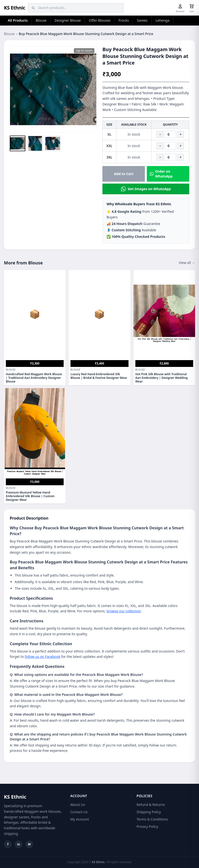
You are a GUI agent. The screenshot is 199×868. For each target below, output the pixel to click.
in (18, 844)
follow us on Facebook (42, 657)
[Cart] (192, 6)
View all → (187, 263)
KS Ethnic (15, 8)
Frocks (124, 20)
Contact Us (79, 812)
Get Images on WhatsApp (146, 189)
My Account (80, 819)
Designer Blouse (68, 20)
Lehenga (163, 20)
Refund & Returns (151, 805)
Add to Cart (124, 174)
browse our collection (124, 611)
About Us (78, 805)
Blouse (41, 20)
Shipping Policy (149, 812)
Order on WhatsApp (161, 174)
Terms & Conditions (152, 819)
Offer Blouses (100, 20)
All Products (18, 20)
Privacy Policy (147, 826)
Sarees (142, 20)
